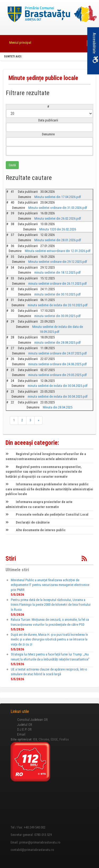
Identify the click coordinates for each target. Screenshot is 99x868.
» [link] (38, 420)
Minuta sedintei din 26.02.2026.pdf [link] (58, 218)
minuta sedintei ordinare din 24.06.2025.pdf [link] (58, 364)
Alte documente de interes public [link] (36, 530)
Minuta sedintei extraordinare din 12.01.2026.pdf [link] (58, 251)
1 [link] (14, 420)
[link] (50, 14)
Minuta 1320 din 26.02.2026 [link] (58, 229)
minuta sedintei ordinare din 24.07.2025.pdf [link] (58, 353)
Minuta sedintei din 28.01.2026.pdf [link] (58, 240)
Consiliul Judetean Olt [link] (32, 720)
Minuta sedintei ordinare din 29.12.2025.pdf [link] (58, 262)
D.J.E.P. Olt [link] (24, 729)
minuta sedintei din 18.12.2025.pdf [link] (58, 272)
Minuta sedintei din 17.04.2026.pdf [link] (58, 197)
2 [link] (22, 420)
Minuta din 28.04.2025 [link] (58, 407)
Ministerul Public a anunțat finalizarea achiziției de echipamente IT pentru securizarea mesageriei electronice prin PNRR (50, 585)
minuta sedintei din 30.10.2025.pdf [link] (58, 294)
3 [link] (30, 420)
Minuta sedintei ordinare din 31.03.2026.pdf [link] (58, 208)
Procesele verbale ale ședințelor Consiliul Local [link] (47, 514)
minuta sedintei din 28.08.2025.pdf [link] (58, 342)
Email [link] (21, 734)
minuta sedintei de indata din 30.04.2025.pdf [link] (58, 386)
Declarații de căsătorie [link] (28, 522)
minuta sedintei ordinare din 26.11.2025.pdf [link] (58, 283)
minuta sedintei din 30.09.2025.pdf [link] (58, 316)
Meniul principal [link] (20, 43)
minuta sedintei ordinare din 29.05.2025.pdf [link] (58, 375)
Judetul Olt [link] (25, 725)
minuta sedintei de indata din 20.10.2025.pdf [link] (58, 305)
